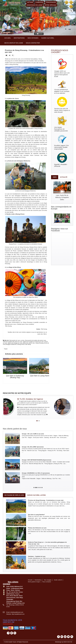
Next (47, 367)
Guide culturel (48, 38)
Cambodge (39, 2)
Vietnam (30, 2)
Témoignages (51, 2)
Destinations (19, 38)
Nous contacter (33, 43)
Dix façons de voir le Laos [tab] (14, 495)
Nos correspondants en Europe (61, 208)
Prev (5, 367)
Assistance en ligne (34, 5)
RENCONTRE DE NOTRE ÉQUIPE (17, 393)
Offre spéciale (50, 5)
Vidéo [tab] (55, 177)
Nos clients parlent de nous (15, 429)
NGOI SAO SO (68, 642)
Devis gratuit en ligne (14, 43)
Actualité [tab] (64, 177)
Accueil (8, 38)
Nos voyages (33, 38)
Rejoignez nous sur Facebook (60, 230)
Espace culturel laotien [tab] (36, 495)
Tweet (6, 349)
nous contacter (30, 324)
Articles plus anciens (14, 354)
